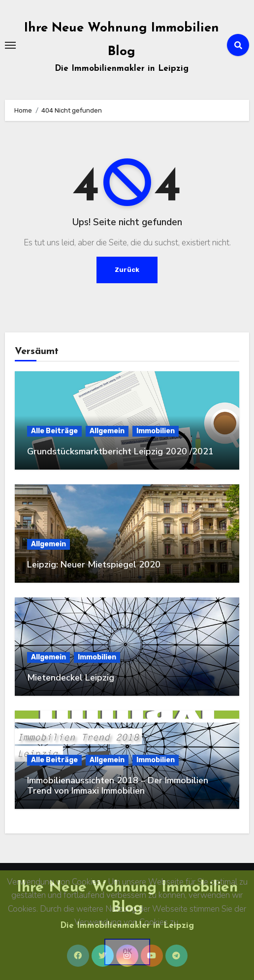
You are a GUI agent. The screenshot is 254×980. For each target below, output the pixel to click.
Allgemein (107, 431)
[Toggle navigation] (10, 45)
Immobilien (156, 431)
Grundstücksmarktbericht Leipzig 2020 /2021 (120, 451)
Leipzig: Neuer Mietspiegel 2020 (94, 564)
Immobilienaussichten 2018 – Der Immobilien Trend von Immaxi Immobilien (118, 786)
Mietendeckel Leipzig (71, 678)
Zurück (127, 270)
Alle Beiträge (54, 431)
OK (127, 952)
